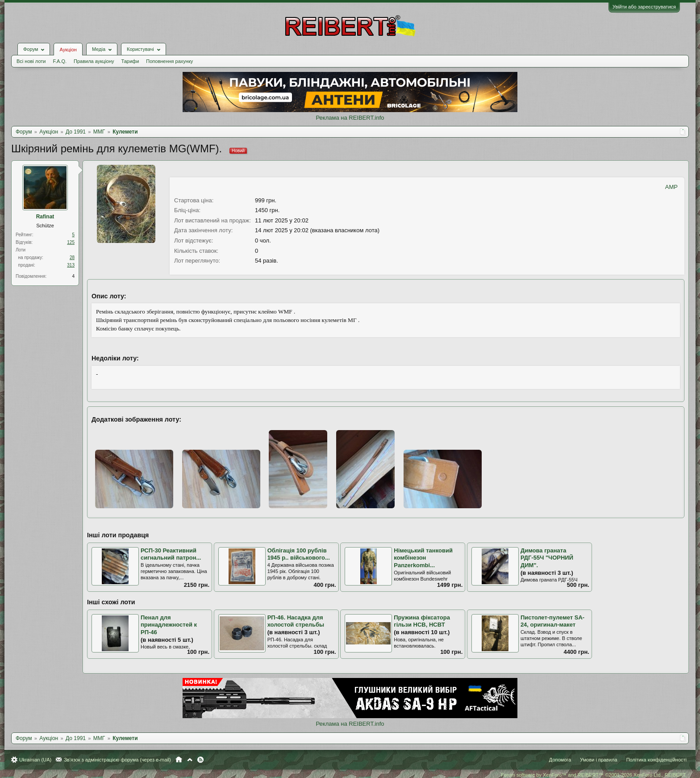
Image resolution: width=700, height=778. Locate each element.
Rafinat (45, 217)
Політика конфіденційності (656, 760)
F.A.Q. (60, 61)
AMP (671, 187)
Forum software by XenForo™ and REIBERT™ (594, 775)
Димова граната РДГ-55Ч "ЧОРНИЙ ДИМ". (547, 558)
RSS (200, 760)
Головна (179, 760)
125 (71, 242)
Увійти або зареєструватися (644, 7)
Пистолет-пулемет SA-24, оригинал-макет (552, 621)
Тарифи (130, 61)
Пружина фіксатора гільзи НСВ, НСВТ (422, 621)
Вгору (190, 760)
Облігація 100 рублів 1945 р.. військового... (299, 554)
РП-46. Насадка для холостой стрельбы (296, 621)
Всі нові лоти (31, 61)
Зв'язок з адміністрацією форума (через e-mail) (117, 760)
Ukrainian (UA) (35, 760)
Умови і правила (598, 760)
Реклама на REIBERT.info (350, 118)
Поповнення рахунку (169, 61)
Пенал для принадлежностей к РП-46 (169, 625)
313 (71, 265)
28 (72, 257)
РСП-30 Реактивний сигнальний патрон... (171, 554)
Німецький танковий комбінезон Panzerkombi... (423, 558)
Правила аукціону (94, 61)
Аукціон (68, 50)
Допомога (560, 760)
